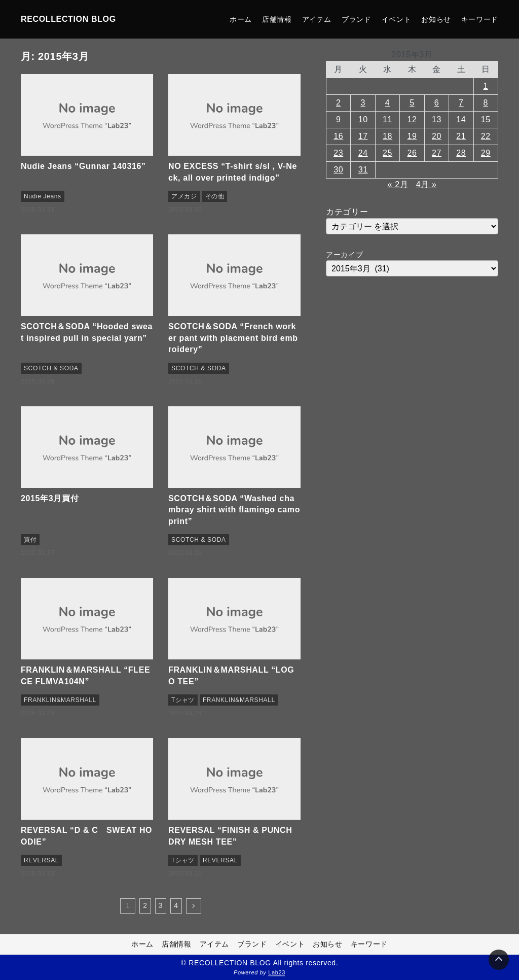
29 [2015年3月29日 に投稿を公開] (486, 153)
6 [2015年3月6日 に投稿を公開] (437, 103)
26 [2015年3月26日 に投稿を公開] (412, 153)
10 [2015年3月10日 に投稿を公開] (363, 119)
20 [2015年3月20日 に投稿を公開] (437, 136)
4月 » (427, 184)
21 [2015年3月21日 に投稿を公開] (461, 136)
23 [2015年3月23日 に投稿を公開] (338, 153)
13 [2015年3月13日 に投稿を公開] (437, 119)
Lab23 (277, 973)
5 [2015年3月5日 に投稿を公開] (412, 103)
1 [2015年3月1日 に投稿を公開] (486, 86)
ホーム (241, 19)
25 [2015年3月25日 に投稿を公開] (387, 153)
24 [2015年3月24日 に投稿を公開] (363, 153)
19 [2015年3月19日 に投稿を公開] (412, 136)
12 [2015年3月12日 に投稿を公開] (412, 119)
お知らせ (436, 19)
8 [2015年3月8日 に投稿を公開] (486, 103)
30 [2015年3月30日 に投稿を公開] (338, 170)
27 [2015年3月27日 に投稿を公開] (437, 153)
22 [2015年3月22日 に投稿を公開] (486, 136)
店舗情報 (277, 19)
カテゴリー (347, 212)
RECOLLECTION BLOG (68, 19)
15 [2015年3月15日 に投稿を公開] (486, 119)
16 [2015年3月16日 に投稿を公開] (338, 136)
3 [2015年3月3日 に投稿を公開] (363, 103)
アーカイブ (344, 255)
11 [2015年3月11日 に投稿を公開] (387, 119)
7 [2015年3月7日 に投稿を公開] (461, 103)
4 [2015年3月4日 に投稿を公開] (388, 103)
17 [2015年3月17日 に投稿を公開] (363, 136)
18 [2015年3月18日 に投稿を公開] (387, 136)
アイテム (317, 19)
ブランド (357, 19)
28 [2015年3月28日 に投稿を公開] (461, 153)
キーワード (480, 19)
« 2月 (398, 184)
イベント (397, 19)
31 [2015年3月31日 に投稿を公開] (363, 170)
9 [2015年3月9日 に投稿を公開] (339, 119)
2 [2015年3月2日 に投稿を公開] (339, 103)
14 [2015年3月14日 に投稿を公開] (461, 119)
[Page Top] (499, 960)
